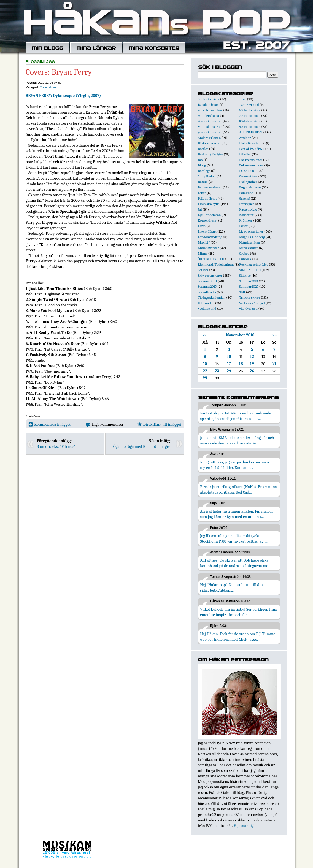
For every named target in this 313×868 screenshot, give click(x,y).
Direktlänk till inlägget (159, 424)
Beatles (203, 149)
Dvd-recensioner (210, 187)
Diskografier (248, 182)
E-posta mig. (244, 826)
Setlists (203, 270)
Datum (203, 182)
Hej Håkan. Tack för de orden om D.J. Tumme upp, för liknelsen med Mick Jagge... (238, 637)
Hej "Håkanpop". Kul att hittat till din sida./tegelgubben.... (231, 587)
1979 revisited (249, 105)
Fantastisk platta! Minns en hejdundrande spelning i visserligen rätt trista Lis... (236, 416)
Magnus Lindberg (252, 237)
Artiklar (245, 138)
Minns (203, 253)
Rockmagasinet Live (254, 264)
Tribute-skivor (250, 297)
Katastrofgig (248, 209)
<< (205, 335)
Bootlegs (204, 171)
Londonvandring (210, 237)
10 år (243, 99)
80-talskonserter (210, 127)
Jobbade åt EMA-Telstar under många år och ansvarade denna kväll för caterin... (237, 440)
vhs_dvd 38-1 (248, 308)
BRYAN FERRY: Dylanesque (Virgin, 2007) (63, 96)
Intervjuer (247, 204)
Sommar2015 (207, 286)
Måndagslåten (250, 242)
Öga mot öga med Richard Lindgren (143, 446)
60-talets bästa (208, 116)
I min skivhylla (209, 204)
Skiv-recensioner (210, 275)
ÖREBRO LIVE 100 (211, 259)
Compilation (207, 176)
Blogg (202, 165)
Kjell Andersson (209, 215)
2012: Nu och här (210, 110)
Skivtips (245, 275)
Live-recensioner (251, 231)
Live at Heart (207, 231)
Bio (200, 160)
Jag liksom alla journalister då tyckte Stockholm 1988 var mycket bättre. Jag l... (234, 538)
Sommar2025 (249, 286)
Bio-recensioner (251, 160)
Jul (200, 209)
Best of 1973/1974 (252, 149)
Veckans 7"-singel (252, 303)
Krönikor (246, 220)
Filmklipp (246, 193)
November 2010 (240, 335)
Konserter (246, 215)
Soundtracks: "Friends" (56, 446)
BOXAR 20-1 (248, 171)
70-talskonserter (210, 121)
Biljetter (245, 154)
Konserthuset (208, 220)
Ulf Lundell (206, 303)
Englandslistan (250, 187)
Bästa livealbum (251, 143)
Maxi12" (204, 242)
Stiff (242, 292)
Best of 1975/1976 (210, 154)
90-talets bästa (250, 127)
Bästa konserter (209, 143)
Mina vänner (249, 248)
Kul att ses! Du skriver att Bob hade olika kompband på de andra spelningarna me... (235, 563)
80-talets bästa (250, 121)
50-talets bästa (250, 110)
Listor (243, 226)
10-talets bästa (208, 105)
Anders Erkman (209, 138)
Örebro (244, 253)
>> (275, 335)
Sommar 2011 (207, 281)
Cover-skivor (48, 87)
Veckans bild (207, 308)
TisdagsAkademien (212, 297)
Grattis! (245, 198)
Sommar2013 (249, 281)
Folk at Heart (207, 198)
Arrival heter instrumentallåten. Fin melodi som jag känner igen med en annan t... (236, 514)
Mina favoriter (208, 248)
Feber (202, 193)
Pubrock (245, 259)
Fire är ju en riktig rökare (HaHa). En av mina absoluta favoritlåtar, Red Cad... (238, 489)
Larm (202, 226)
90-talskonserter (210, 132)
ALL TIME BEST (251, 132)
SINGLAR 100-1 (250, 270)
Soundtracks (207, 292)
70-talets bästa (250, 116)
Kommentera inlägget (49, 424)
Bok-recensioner (251, 165)
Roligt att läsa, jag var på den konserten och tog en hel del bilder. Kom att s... (236, 465)
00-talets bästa (209, 99)
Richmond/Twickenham (216, 264)
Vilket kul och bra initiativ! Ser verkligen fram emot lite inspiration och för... (239, 612)
